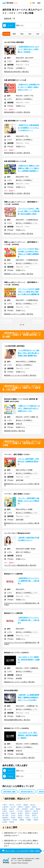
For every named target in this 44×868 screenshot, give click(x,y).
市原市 (5, 811)
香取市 (20, 818)
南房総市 (5, 818)
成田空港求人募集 (9, 792)
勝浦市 (38, 809)
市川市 (19, 805)
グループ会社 (17, 860)
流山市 (12, 811)
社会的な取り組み (29, 859)
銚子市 (12, 805)
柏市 (32, 809)
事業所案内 (20, 859)
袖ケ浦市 (5, 815)
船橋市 (26, 805)
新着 (14, 34)
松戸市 (13, 807)
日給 (30, 34)
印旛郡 (29, 820)
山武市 (27, 818)
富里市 (34, 815)
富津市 (20, 813)
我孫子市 (28, 811)
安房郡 (15, 820)
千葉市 (5, 805)
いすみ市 (35, 818)
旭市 (18, 809)
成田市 (34, 807)
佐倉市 (5, 809)
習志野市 (25, 809)
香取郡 (36, 820)
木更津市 (5, 807)
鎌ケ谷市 (5, 813)
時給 (22, 34)
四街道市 (35, 813)
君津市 (13, 813)
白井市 (27, 815)
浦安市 (27, 813)
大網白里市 (6, 820)
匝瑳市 (13, 818)
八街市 (13, 815)
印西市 (20, 815)
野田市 (20, 807)
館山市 (33, 805)
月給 (38, 34)
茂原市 (27, 807)
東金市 (12, 809)
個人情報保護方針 (27, 860)
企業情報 (14, 859)
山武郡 (5, 822)
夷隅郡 (22, 820)
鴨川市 (36, 811)
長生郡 (12, 822)
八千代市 (19, 811)
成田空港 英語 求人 (27, 792)
